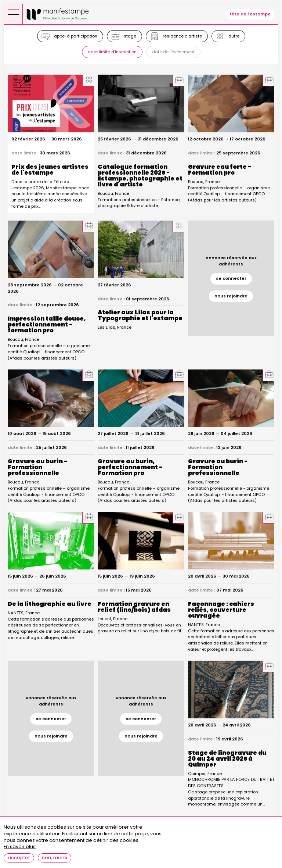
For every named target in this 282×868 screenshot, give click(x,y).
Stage (130, 36)
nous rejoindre (231, 296)
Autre (234, 36)
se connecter (231, 278)
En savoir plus (20, 847)
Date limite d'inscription (112, 52)
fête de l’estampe (250, 14)
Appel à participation (76, 36)
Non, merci (55, 858)
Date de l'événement (173, 52)
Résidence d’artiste (182, 36)
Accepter (19, 858)
